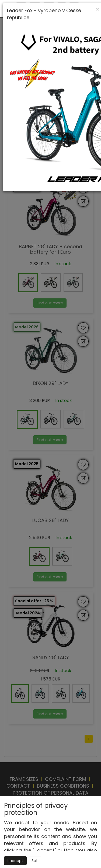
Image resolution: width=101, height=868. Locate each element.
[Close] (97, 9)
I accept (15, 861)
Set (35, 861)
